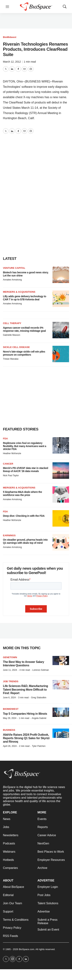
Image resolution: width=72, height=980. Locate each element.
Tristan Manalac (11, 359)
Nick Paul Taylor (11, 475)
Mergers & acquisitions (19, 292)
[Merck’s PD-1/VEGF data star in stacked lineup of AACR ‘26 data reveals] (61, 471)
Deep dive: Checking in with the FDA (24, 516)
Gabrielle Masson (12, 335)
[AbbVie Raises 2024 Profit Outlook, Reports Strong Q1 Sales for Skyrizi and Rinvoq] (61, 733)
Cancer (8, 464)
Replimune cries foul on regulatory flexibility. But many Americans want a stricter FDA (25, 446)
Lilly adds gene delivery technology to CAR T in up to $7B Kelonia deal (25, 298)
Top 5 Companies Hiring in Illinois (25, 714)
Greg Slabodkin (39, 698)
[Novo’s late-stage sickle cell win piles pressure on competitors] (61, 354)
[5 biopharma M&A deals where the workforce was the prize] (61, 494)
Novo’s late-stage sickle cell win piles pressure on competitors (24, 353)
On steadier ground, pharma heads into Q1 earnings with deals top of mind (25, 541)
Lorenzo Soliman (41, 670)
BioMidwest (10, 37)
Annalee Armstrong (12, 280)
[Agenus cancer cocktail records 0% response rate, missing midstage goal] (61, 330)
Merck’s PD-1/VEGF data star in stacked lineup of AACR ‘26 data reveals (26, 470)
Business (9, 730)
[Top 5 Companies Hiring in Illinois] (61, 712)
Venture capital (14, 268)
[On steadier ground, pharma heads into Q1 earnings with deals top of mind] (61, 542)
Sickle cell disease (16, 347)
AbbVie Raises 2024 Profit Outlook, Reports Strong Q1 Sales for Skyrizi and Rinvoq (26, 738)
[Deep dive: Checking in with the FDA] (61, 518)
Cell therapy (12, 323)
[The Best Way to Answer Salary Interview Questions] (61, 661)
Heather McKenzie (12, 453)
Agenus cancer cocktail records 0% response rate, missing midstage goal (24, 329)
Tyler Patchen (39, 746)
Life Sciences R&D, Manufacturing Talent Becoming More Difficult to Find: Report (26, 689)
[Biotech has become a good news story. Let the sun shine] (61, 275)
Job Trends (11, 681)
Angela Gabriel (39, 718)
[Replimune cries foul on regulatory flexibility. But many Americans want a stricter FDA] (61, 445)
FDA (5, 439)
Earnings (9, 535)
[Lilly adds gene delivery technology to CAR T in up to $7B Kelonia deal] (61, 299)
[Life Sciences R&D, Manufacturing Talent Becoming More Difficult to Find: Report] (61, 685)
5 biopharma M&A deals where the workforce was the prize (22, 493)
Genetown (10, 657)
